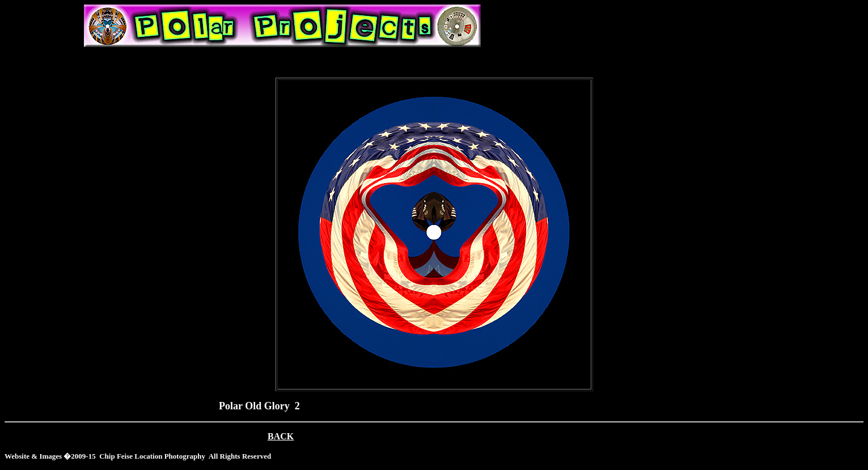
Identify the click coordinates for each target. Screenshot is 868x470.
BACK (281, 436)
